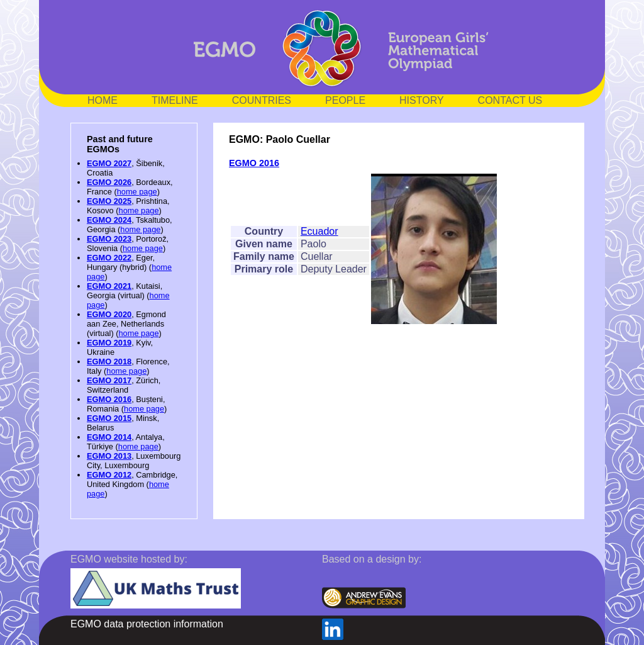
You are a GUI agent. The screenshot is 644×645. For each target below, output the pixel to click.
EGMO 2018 (109, 362)
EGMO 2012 (109, 475)
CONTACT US (510, 100)
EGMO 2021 (109, 286)
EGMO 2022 (109, 258)
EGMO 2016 (109, 399)
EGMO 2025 (109, 201)
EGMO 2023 (109, 239)
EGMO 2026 (109, 182)
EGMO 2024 (109, 220)
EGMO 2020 (109, 314)
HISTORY (422, 100)
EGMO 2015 (109, 418)
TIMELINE (175, 100)
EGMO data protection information (147, 624)
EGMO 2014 (109, 437)
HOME (103, 100)
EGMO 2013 (109, 456)
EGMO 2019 (109, 343)
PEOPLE (345, 100)
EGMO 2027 (109, 163)
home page (137, 192)
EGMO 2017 (109, 380)
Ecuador (319, 231)
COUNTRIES (262, 100)
